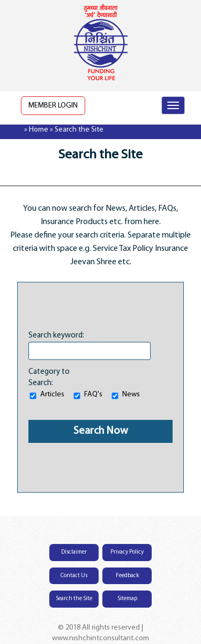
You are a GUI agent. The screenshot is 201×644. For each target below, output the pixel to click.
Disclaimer (74, 552)
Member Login (53, 106)
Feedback (127, 576)
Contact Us (74, 576)
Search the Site (74, 599)
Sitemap (127, 599)
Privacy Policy (127, 552)
